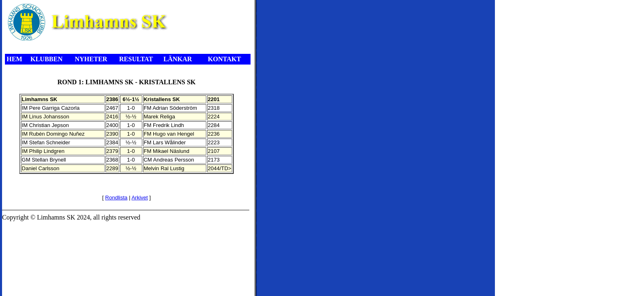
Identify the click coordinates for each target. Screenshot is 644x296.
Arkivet (140, 198)
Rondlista (116, 198)
